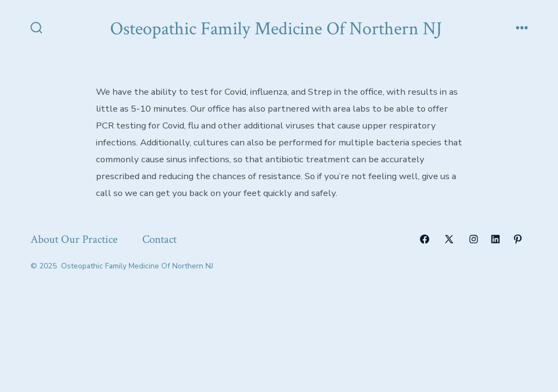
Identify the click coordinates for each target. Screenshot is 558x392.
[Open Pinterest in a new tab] (518, 239)
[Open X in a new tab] (449, 239)
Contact (159, 239)
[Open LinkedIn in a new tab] (495, 239)
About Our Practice (74, 239)
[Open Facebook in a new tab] (424, 239)
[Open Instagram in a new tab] (474, 239)
